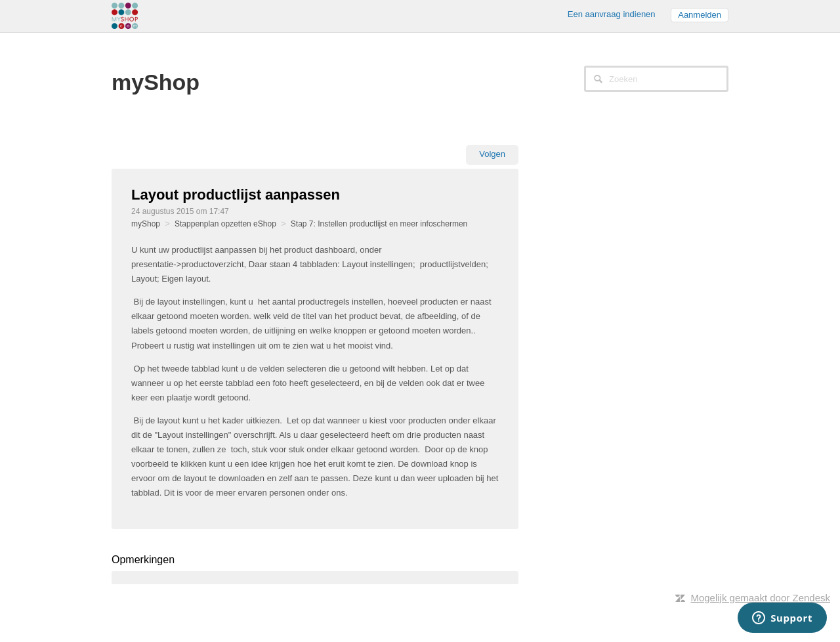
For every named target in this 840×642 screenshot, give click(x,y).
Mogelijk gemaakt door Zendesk (760, 598)
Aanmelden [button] (700, 15)
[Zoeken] (656, 79)
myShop (146, 224)
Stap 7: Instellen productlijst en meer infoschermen (379, 224)
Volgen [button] (492, 154)
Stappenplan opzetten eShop (225, 224)
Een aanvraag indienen (612, 14)
